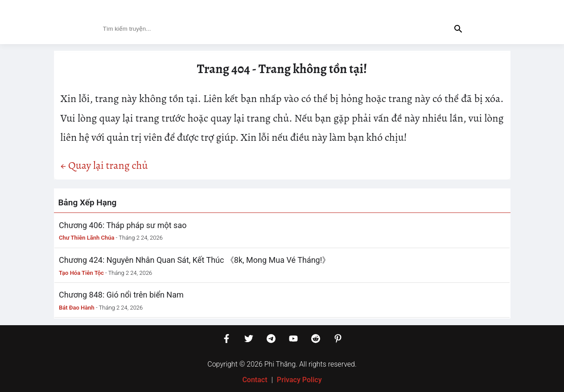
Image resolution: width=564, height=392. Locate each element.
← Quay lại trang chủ (104, 165)
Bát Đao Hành (77, 308)
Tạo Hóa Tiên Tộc (81, 273)
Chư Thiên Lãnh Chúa (86, 238)
